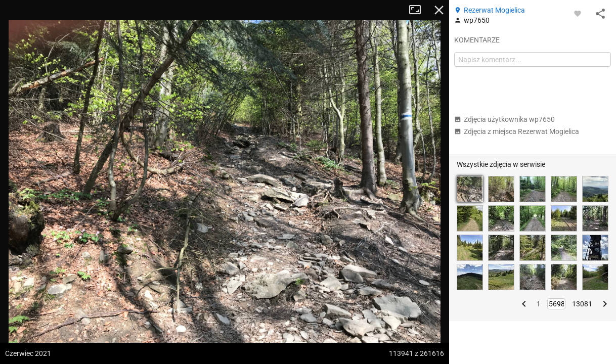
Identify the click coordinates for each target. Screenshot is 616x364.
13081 (582, 304)
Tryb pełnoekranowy (419, 10)
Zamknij (439, 10)
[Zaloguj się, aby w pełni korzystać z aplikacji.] (578, 13)
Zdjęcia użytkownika (504, 119)
